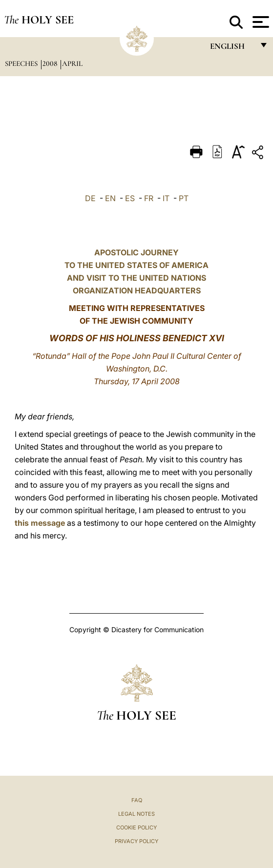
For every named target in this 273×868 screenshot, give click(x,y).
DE (90, 198)
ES (130, 198)
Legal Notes (136, 814)
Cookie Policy (136, 827)
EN (110, 198)
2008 (51, 63)
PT (184, 198)
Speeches (22, 63)
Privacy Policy (136, 841)
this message (40, 523)
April (72, 63)
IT (166, 198)
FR (149, 198)
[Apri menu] (260, 22)
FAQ (137, 800)
